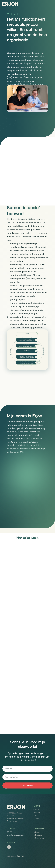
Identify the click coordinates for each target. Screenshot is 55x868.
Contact (36, 815)
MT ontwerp (38, 835)
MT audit (37, 832)
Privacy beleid (12, 821)
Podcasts (37, 812)
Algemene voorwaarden (15, 818)
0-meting (37, 818)
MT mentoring (39, 838)
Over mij (37, 809)
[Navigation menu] (51, 4)
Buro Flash (21, 856)
